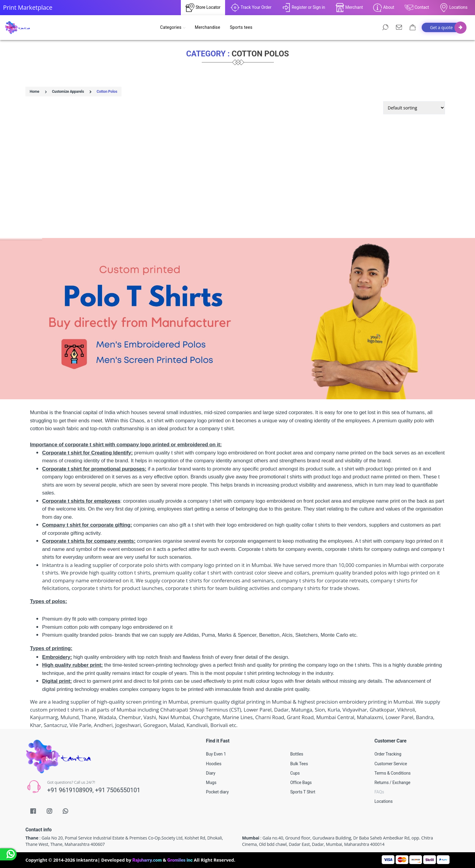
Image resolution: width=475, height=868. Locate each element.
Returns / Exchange (392, 783)
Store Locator (203, 8)
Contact (417, 8)
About (384, 8)
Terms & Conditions (392, 773)
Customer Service (391, 764)
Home (35, 92)
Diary (211, 773)
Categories (173, 27)
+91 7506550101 (118, 790)
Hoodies (214, 764)
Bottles (297, 754)
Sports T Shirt (303, 792)
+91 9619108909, (71, 790)
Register (297, 7)
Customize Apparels (68, 92)
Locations (453, 8)
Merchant (349, 8)
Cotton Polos (107, 92)
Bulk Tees (299, 764)
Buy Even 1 (216, 754)
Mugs (211, 783)
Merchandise (208, 27)
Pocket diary (217, 792)
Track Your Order (251, 8)
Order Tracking (388, 754)
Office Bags (301, 783)
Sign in (319, 7)
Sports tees (241, 27)
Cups (295, 773)
